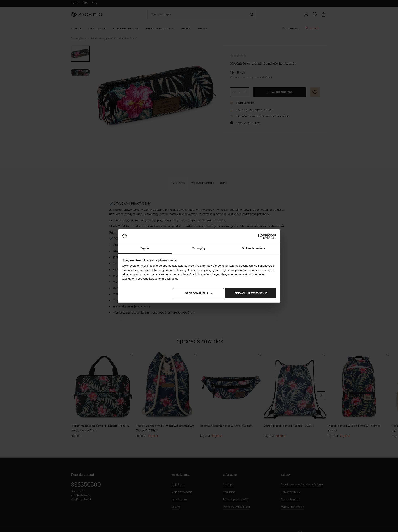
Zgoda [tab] (145, 248)
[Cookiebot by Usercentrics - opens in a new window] (261, 236)
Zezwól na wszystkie (251, 293)
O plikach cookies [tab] (253, 248)
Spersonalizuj (199, 293)
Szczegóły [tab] (199, 248)
